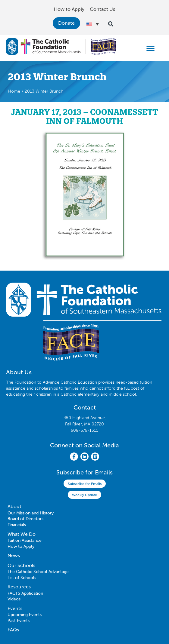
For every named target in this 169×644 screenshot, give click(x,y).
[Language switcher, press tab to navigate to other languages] (92, 24)
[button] (150, 48)
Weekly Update (84, 495)
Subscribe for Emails (85, 484)
